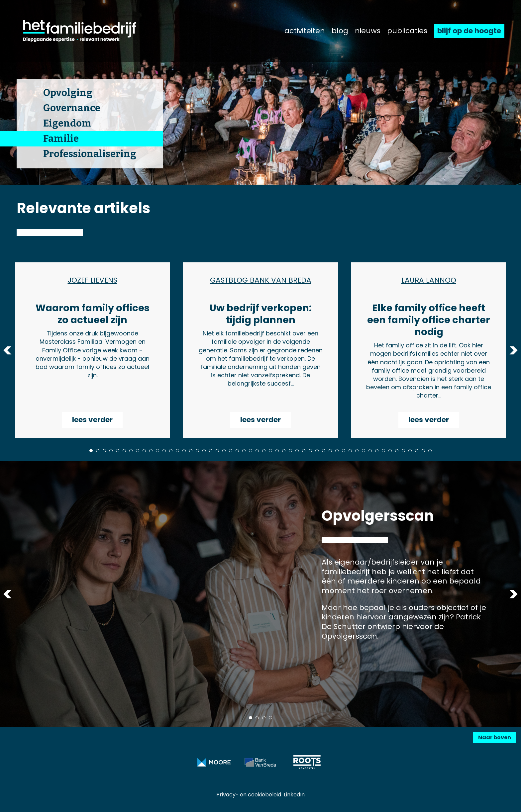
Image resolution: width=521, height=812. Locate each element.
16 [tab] (191, 451)
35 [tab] (317, 451)
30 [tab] (284, 451)
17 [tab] (197, 451)
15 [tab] (184, 451)
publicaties (407, 31)
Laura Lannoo (429, 280)
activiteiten (305, 31)
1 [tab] (91, 451)
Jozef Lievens (93, 280)
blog (340, 31)
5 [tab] (118, 451)
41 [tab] (357, 451)
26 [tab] (257, 451)
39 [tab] (344, 451)
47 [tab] (397, 451)
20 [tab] (217, 451)
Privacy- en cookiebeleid (249, 795)
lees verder (92, 420)
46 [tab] (390, 451)
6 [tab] (124, 451)
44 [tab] (377, 451)
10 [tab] (151, 451)
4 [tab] (111, 451)
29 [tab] (277, 451)
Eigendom (67, 123)
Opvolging (68, 93)
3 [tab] (104, 451)
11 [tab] (157, 451)
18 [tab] (204, 451)
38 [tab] (337, 451)
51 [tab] (423, 451)
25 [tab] (251, 451)
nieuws (368, 31)
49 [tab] (410, 451)
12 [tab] (164, 451)
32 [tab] (297, 451)
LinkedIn (294, 795)
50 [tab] (417, 451)
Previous (7, 350)
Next (514, 350)
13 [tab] (171, 451)
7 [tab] (131, 451)
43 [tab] (370, 451)
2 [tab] (98, 451)
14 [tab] (177, 451)
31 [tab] (290, 451)
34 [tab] (310, 451)
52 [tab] (430, 451)
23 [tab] (237, 451)
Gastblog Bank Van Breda (261, 280)
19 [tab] (211, 451)
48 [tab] (403, 451)
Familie (61, 139)
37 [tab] (330, 451)
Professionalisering (90, 154)
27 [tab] (264, 451)
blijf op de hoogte (469, 31)
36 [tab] (324, 451)
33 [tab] (304, 451)
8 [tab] (138, 451)
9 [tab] (144, 451)
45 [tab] (383, 451)
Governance (72, 108)
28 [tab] (270, 451)
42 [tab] (364, 451)
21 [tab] (224, 451)
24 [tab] (244, 451)
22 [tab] (231, 451)
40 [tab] (350, 451)
